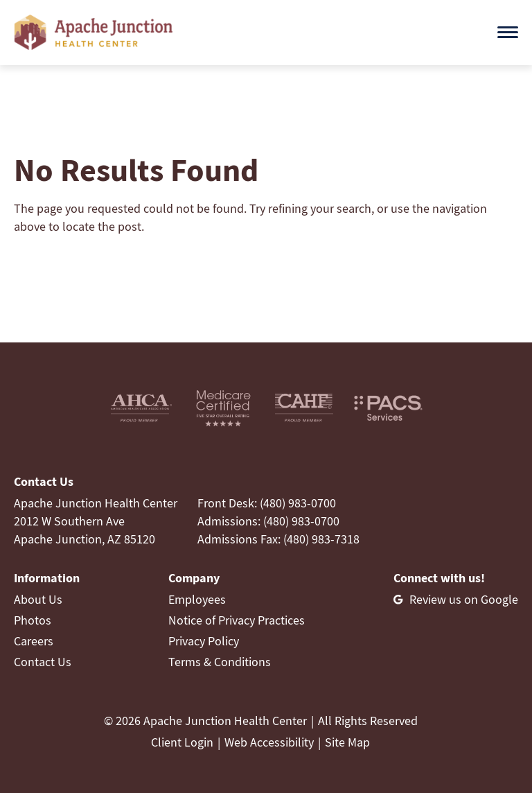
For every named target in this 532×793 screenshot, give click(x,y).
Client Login (182, 742)
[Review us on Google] (456, 599)
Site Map (347, 742)
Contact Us (43, 662)
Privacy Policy (204, 641)
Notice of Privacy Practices (237, 620)
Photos (33, 620)
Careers (34, 641)
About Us (38, 599)
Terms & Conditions (220, 662)
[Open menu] (508, 32)
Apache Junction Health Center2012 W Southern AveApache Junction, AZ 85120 (96, 521)
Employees (197, 599)
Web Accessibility (269, 742)
